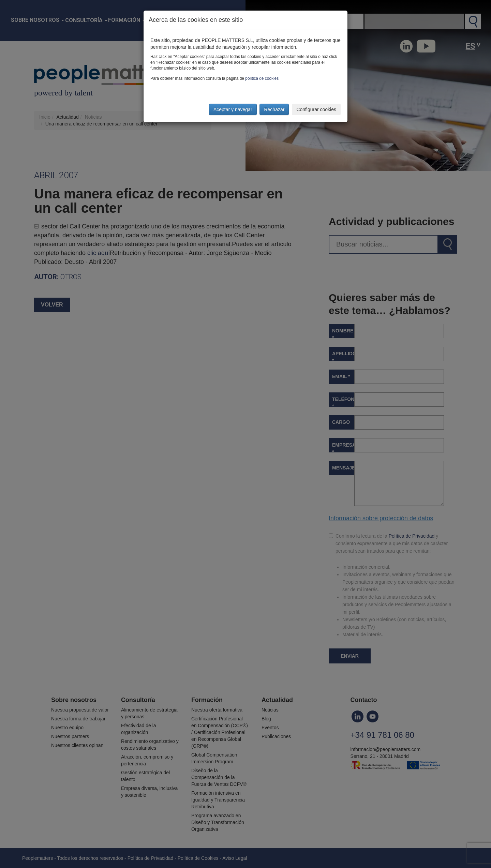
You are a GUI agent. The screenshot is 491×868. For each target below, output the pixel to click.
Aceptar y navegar (233, 109)
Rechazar (274, 109)
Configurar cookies (316, 109)
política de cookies (262, 78)
